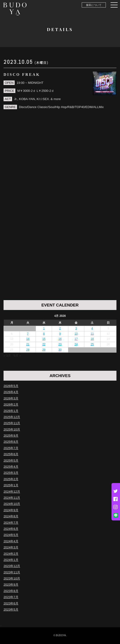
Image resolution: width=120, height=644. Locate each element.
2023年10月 (12, 578)
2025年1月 (11, 485)
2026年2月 (11, 405)
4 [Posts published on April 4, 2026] (92, 328)
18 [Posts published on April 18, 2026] (92, 339)
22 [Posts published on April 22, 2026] (44, 344)
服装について (94, 5)
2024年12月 (12, 492)
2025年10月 (12, 429)
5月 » (17, 356)
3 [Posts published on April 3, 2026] (76, 328)
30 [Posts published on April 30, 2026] (60, 350)
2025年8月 (11, 442)
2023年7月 (11, 597)
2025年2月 (11, 479)
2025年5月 (11, 461)
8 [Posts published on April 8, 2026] (44, 334)
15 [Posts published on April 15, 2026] (44, 339)
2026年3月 (11, 398)
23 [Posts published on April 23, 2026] (60, 344)
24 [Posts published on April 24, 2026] (76, 344)
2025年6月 (11, 454)
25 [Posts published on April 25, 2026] (92, 344)
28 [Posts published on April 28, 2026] (28, 350)
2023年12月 (12, 566)
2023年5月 (11, 610)
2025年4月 (11, 467)
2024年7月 (11, 523)
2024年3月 (11, 547)
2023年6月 (11, 603)
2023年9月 (11, 585)
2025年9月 (11, 436)
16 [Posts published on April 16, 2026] (60, 339)
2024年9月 (11, 510)
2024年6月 (11, 529)
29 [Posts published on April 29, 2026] (44, 350)
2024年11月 (12, 498)
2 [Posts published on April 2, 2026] (60, 328)
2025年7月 (11, 448)
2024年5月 (11, 535)
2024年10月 (12, 504)
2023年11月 (12, 572)
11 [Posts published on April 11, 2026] (92, 334)
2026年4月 (11, 392)
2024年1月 (11, 560)
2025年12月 (12, 417)
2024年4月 (11, 541)
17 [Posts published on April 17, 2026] (76, 339)
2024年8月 (11, 516)
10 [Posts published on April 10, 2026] (76, 334)
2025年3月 (11, 473)
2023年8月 (11, 591)
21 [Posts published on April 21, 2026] (28, 344)
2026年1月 (11, 411)
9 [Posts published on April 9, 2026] (60, 334)
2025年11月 (12, 423)
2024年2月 (11, 554)
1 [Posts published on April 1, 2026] (44, 328)
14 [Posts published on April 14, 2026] (28, 339)
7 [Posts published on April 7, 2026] (28, 334)
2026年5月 (11, 386)
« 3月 (7, 356)
